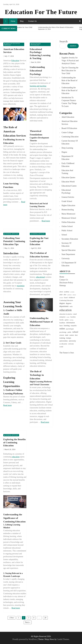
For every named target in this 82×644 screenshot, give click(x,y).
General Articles (68, 197)
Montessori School (69, 218)
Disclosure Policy (66, 283)
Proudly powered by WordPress (25, 639)
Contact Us (32, 21)
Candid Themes (63, 639)
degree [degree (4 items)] (62, 303)
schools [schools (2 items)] (62, 335)
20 (45, 618)
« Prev (11, 618)
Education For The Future (41, 12)
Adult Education (68, 117)
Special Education (69, 250)
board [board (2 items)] (66, 298)
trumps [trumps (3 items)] (69, 338)
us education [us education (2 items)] (63, 344)
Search (64, 41)
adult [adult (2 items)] (61, 295)
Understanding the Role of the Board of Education (70, 80)
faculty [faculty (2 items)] (62, 320)
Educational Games (69, 186)
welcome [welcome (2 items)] (71, 344)
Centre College (67, 132)
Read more (46, 221)
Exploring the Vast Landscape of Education (39, 241)
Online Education (68, 222)
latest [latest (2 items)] (61, 326)
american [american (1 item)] (69, 295)
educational (40, 277)
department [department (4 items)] (64, 306)
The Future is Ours (67, 353)
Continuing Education (70, 137)
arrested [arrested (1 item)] (61, 298)
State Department (68, 254)
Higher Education (68, 205)
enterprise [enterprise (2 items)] (63, 317)
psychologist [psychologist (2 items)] (70, 329)
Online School (67, 226)
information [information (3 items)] (70, 323)
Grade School (67, 201)
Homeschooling (68, 210)
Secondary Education (70, 239)
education (16, 457)
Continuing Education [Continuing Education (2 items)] (66, 300)
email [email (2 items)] (75, 314)
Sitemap (63, 286)
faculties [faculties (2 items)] (73, 317)
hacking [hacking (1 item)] (71, 320)
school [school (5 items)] (75, 332)
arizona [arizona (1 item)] (74, 295)
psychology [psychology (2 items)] (63, 332)
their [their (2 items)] (76, 335)
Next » (28, 622)
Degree (64, 152)
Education (15, 61)
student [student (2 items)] (72, 335)
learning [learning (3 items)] (67, 326)
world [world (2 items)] (61, 347)
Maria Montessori (68, 214)
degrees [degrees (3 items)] (69, 303)
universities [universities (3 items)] (64, 341)
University (66, 259)
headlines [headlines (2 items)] (62, 323)
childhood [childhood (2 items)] (72, 298)
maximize (21, 286)
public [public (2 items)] (69, 332)
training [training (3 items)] (62, 338)
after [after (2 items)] (65, 295)
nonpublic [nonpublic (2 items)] (74, 326)
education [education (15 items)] (66, 310)
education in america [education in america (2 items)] (66, 314)
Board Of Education (69, 128)
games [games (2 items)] (67, 320)
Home (13, 21)
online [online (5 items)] (62, 329)
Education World (68, 182)
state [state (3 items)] (67, 335)
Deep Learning (67, 148)
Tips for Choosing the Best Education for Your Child (70, 71)
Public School (67, 231)
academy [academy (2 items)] (67, 292)
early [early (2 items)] (71, 306)
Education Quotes (68, 177)
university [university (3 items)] (72, 341)
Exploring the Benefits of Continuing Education (15, 442)
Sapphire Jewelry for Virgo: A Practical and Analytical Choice (70, 61)
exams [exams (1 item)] (68, 317)
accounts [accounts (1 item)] (72, 292)
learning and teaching (38, 86)
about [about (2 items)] (61, 292)
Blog (22, 21)
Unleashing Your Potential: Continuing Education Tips (14, 241)
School (64, 235)
